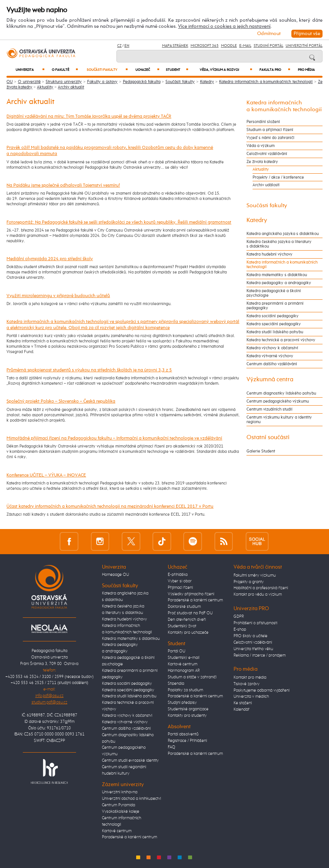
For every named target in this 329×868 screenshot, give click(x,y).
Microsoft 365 (205, 46)
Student (177, 70)
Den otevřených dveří (187, 620)
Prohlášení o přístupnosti (255, 623)
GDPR (239, 617)
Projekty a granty (249, 582)
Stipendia (176, 684)
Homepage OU (115, 575)
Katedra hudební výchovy (269, 254)
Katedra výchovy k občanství (272, 348)
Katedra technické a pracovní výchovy (281, 340)
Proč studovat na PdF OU (190, 613)
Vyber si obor (180, 581)
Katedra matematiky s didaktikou (277, 275)
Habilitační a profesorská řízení (261, 588)
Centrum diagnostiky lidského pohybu (281, 393)
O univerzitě (29, 82)
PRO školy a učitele (250, 636)
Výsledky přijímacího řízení (191, 594)
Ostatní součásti (268, 437)
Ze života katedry (262, 162)
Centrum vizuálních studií (269, 409)
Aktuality (45, 87)
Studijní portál (269, 46)
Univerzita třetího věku (253, 649)
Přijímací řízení (180, 588)
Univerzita (30, 70)
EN (127, 46)
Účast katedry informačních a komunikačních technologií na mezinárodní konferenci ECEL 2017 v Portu (110, 506)
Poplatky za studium (185, 690)
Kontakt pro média (250, 678)
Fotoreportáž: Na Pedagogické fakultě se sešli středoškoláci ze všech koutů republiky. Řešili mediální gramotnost (119, 222)
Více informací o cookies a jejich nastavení (224, 26)
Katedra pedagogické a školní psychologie (274, 293)
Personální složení (263, 122)
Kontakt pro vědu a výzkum (258, 595)
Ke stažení (243, 703)
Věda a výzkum (261, 146)
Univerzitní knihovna (120, 792)
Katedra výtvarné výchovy (270, 356)
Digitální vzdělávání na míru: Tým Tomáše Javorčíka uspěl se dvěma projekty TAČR (89, 116)
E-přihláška (178, 575)
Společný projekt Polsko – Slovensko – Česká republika (61, 401)
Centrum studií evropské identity (130, 761)
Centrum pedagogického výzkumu (278, 401)
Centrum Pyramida (118, 805)
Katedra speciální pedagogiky (274, 324)
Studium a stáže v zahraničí (192, 677)
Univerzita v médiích (251, 697)
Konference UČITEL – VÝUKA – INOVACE (46, 475)
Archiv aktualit (71, 87)
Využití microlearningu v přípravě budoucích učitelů (58, 296)
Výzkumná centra (270, 380)
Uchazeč (147, 70)
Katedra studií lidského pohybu (275, 332)
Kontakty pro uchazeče (188, 633)
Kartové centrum (117, 831)
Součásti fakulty (107, 70)
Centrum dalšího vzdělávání (272, 364)
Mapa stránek (175, 46)
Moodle (229, 46)
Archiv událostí (266, 185)
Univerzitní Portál (304, 46)
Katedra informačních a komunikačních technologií (266, 82)
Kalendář (242, 710)
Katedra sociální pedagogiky (273, 316)
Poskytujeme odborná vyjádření (261, 691)
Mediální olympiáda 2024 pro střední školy (50, 259)
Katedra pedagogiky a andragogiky (279, 283)
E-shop (240, 630)
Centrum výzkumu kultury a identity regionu (279, 420)
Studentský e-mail (184, 658)
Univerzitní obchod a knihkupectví (131, 799)
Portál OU (176, 651)
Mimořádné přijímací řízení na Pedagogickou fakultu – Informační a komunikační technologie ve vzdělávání (114, 438)
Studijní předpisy (182, 703)
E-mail (245, 46)
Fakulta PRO (275, 70)
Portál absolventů (183, 734)
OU (10, 82)
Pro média (306, 70)
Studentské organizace (188, 709)
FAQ (172, 747)
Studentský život (182, 626)
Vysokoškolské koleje (121, 812)
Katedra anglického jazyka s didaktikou (283, 234)
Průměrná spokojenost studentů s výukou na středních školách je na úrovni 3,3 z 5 (89, 370)
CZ (119, 46)
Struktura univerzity (64, 82)
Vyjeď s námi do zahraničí (270, 138)
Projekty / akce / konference (278, 177)
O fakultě (65, 70)
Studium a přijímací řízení (270, 130)
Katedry (207, 82)
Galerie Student (261, 451)
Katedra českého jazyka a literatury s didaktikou (279, 244)
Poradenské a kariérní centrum (130, 837)
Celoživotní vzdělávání (267, 154)
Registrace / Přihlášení (187, 741)
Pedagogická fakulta (142, 82)
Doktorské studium (184, 607)
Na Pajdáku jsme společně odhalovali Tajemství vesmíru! (63, 185)
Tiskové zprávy (246, 684)
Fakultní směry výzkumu (255, 575)
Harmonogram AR (184, 671)
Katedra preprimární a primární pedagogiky (275, 306)
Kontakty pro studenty (187, 716)
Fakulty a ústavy (103, 82)
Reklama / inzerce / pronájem (260, 655)
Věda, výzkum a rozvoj (226, 70)
